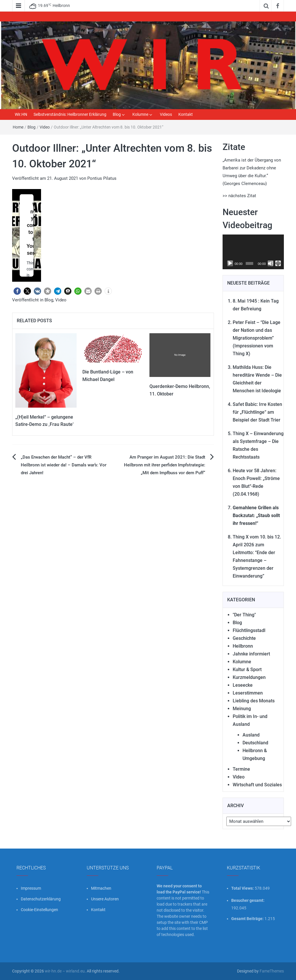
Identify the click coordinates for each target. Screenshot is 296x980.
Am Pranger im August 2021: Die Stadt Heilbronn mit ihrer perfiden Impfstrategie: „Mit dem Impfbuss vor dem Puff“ (165, 465)
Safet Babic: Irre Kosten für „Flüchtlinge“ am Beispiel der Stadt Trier (257, 412)
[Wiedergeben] (230, 263)
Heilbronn (243, 646)
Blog (117, 114)
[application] (253, 252)
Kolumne (140, 114)
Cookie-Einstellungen (39, 910)
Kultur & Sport (247, 669)
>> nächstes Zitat (239, 196)
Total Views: (243, 888)
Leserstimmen (248, 693)
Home (18, 127)
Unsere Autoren (105, 899)
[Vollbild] (278, 263)
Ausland (251, 735)
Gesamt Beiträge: (248, 919)
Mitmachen (101, 888)
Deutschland (255, 743)
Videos (166, 114)
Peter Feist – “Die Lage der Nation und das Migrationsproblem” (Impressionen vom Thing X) (257, 338)
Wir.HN (21, 114)
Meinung (242, 709)
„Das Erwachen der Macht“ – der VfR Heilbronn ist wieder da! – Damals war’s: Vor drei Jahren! (64, 465)
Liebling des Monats (254, 701)
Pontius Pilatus (102, 178)
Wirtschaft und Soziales (257, 785)
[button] (17, 291)
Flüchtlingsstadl (249, 630)
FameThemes (272, 971)
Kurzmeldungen (249, 677)
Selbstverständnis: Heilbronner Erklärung (70, 114)
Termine (241, 769)
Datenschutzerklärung (41, 899)
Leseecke (243, 685)
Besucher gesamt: (248, 900)
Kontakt (186, 114)
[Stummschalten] (271, 263)
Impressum (31, 888)
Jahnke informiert (251, 654)
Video (45, 127)
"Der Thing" (244, 615)
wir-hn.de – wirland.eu (65, 971)
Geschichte (244, 638)
